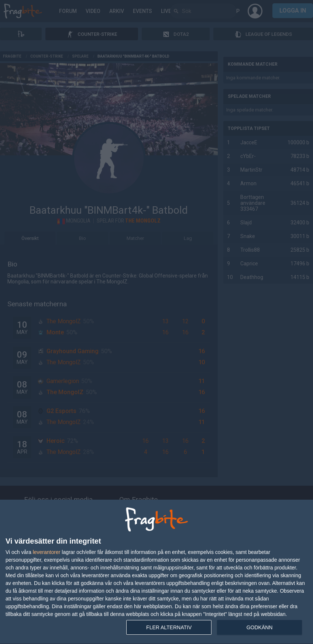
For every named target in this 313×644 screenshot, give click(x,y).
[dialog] (156, 572)
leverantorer (47, 552)
